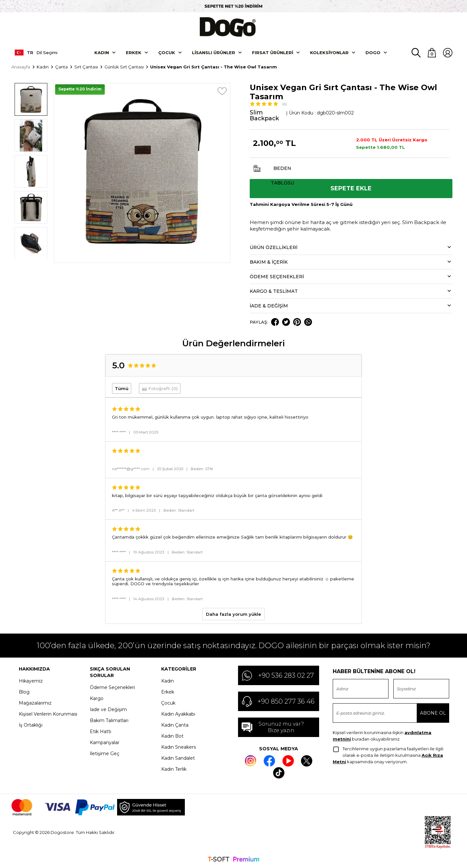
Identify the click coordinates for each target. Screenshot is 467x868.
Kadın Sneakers (179, 747)
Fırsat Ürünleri (273, 53)
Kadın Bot (172, 736)
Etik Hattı (101, 732)
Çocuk (167, 53)
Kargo (97, 699)
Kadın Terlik (174, 769)
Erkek (134, 53)
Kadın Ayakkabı (178, 714)
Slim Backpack (265, 116)
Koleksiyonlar (329, 53)
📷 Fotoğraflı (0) (160, 389)
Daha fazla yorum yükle (233, 614)
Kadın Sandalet (178, 758)
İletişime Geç (105, 754)
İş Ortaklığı (31, 725)
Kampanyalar (105, 743)
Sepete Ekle (351, 189)
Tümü (122, 389)
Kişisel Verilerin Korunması (48, 714)
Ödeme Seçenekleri (112, 688)
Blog (24, 692)
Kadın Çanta (175, 725)
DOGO (373, 53)
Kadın (102, 53)
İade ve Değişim (108, 710)
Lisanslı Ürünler (214, 53)
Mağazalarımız (35, 703)
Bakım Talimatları (109, 721)
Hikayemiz (31, 681)
